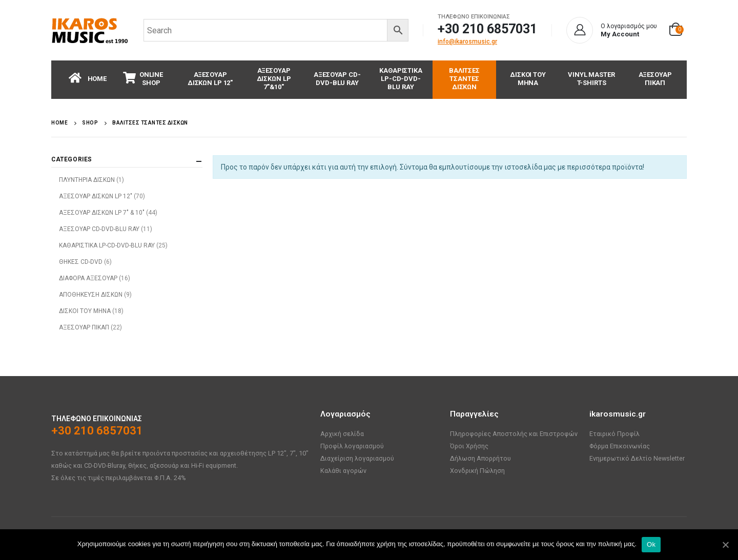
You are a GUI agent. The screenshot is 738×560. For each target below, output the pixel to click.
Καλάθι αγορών (343, 471)
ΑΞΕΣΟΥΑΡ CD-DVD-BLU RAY (337, 79)
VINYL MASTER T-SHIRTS (591, 79)
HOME (88, 78)
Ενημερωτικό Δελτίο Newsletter (637, 458)
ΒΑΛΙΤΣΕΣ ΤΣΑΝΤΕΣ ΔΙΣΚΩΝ (464, 79)
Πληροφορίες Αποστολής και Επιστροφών (514, 434)
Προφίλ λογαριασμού (352, 446)
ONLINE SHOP (143, 78)
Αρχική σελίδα (342, 434)
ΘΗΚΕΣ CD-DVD (81, 262)
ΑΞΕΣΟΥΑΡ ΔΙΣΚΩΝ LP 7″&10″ (274, 79)
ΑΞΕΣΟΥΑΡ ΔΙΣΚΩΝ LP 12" (96, 196)
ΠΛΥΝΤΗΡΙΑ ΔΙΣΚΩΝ (87, 180)
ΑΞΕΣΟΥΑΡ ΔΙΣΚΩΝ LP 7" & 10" (102, 213)
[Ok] (725, 545)
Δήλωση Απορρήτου (480, 458)
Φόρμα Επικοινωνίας (620, 446)
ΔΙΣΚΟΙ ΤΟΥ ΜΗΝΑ (528, 79)
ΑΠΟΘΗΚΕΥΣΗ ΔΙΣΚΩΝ (91, 295)
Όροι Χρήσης (469, 446)
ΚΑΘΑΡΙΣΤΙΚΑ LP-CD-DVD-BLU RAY (401, 79)
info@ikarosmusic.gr (467, 42)
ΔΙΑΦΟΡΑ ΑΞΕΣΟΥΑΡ (88, 278)
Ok (651, 544)
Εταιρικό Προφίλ (614, 434)
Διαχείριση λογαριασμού (357, 458)
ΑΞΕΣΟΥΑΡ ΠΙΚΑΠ (655, 79)
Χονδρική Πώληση (477, 471)
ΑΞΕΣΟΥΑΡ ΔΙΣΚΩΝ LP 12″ (210, 79)
